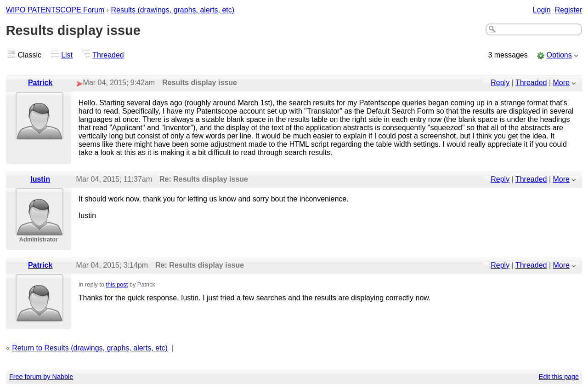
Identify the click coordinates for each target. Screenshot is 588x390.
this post (117, 284)
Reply (500, 83)
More (561, 83)
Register (569, 10)
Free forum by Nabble (41, 377)
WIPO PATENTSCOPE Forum (55, 10)
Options (559, 55)
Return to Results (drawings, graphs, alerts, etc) (90, 348)
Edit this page (559, 377)
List (67, 55)
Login (542, 10)
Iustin (40, 179)
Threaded (108, 55)
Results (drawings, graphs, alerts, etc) (173, 10)
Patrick (40, 83)
